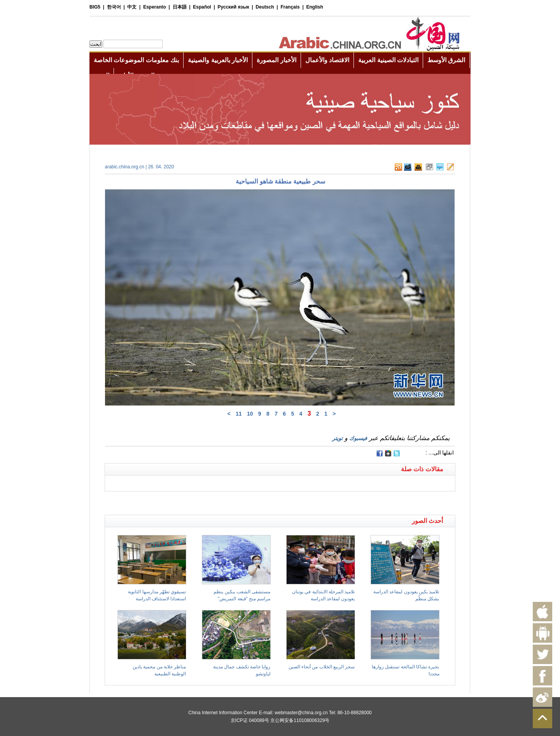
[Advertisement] (192, 501)
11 (239, 414)
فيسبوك (358, 438)
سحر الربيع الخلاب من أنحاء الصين (322, 667)
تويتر (337, 438)
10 (250, 414)
